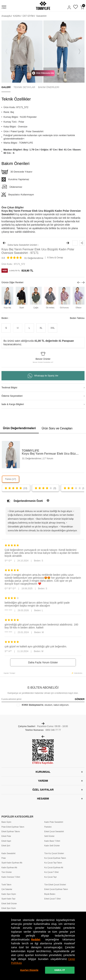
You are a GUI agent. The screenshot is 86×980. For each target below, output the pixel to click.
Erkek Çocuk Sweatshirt (54, 832)
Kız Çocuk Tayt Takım (53, 863)
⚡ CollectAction (77, 673)
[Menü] (4, 8)
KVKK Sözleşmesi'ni (32, 705)
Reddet (36, 939)
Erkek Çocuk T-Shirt (53, 899)
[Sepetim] (82, 7)
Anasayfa (6, 16)
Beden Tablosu (77, 318)
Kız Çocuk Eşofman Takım (55, 858)
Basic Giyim (6, 822)
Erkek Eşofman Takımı (11, 832)
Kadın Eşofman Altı (9, 868)
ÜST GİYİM (28, 16)
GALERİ (6, 87)
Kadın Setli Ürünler (52, 846)
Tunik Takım (6, 885)
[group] (22, 52)
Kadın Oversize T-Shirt (11, 877)
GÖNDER (80, 699)
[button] (6, 51)
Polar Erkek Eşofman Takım (13, 827)
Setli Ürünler (49, 836)
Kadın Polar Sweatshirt (54, 822)
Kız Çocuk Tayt (50, 877)
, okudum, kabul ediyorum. (43, 705)
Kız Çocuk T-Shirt (51, 872)
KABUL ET (60, 970)
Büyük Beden (50, 894)
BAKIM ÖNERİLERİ (49, 87)
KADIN (17, 16)
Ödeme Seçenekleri (12, 396)
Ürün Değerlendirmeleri (19, 428)
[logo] (43, 6)
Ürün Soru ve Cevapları (57, 428)
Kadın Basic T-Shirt (52, 841)
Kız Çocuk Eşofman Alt (54, 868)
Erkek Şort (6, 846)
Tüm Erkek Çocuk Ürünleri (55, 885)
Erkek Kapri (6, 841)
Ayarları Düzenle (29, 970)
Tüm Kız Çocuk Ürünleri (54, 853)
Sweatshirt (41, 16)
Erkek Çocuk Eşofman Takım (56, 889)
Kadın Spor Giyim (9, 894)
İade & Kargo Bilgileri (13, 404)
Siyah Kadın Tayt (8, 899)
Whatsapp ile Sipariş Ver (43, 376)
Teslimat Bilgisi (9, 387)
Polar (4, 858)
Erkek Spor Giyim (9, 908)
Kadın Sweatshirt (8, 853)
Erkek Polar (6, 836)
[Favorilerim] (76, 7)
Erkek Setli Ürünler (9, 904)
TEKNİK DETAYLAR (24, 87)
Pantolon (48, 827)
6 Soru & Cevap (55, 258)
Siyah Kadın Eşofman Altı (12, 863)
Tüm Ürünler (7, 872)
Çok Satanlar (7, 889)
